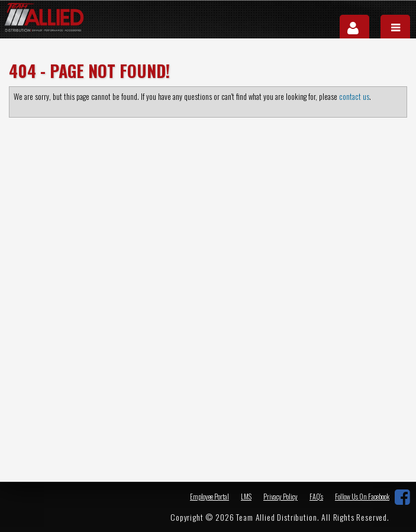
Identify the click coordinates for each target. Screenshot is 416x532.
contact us (354, 96)
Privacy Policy (280, 496)
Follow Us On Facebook (362, 497)
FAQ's (316, 496)
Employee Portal (209, 496)
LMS (246, 496)
